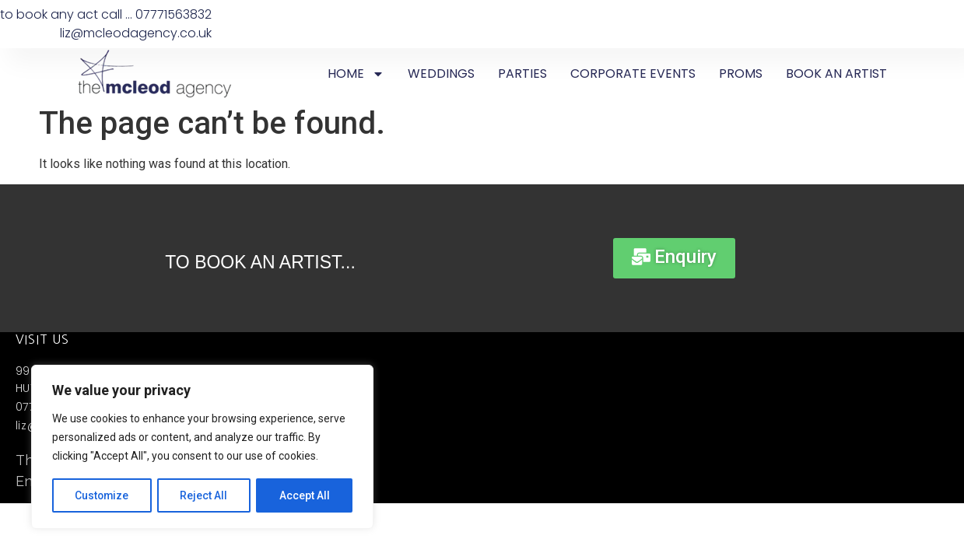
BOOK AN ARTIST (836, 73)
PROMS (741, 73)
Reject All (205, 495)
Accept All (305, 495)
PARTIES (522, 73)
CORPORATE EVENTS (633, 73)
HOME (356, 74)
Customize (102, 495)
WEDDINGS (441, 73)
